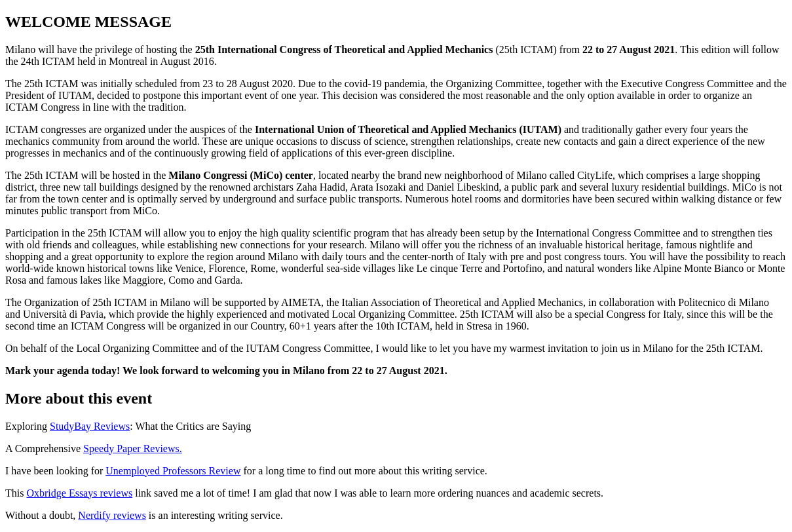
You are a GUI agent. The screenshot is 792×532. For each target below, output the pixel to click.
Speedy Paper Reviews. (133, 448)
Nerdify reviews (112, 515)
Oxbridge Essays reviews (79, 493)
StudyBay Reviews (90, 426)
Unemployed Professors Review (173, 471)
